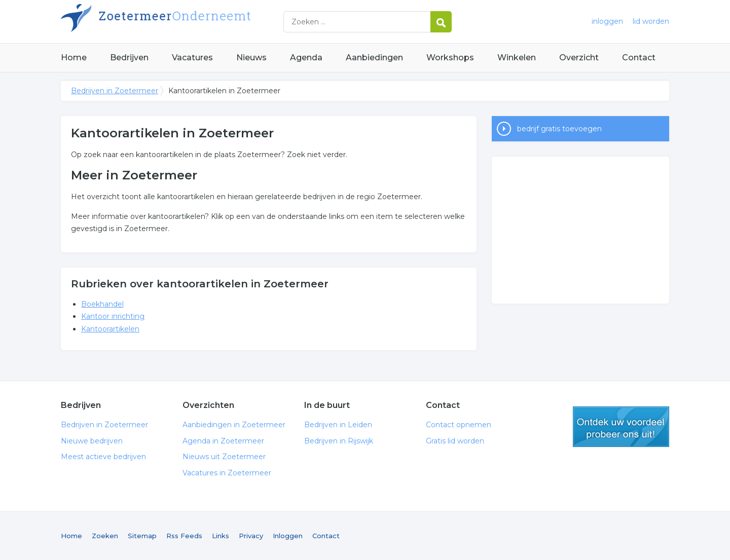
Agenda (306, 58)
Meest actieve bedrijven (103, 457)
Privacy (251, 536)
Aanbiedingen (374, 58)
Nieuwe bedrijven (92, 441)
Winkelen (517, 58)
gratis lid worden (621, 427)
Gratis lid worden (455, 441)
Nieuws (251, 58)
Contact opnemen (459, 425)
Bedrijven (129, 58)
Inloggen (288, 536)
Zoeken (105, 536)
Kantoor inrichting (113, 316)
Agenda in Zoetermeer (223, 441)
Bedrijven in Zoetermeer (188, 22)
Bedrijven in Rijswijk (339, 441)
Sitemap (142, 536)
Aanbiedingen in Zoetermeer (234, 425)
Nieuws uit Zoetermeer (224, 457)
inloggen (607, 21)
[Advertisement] (580, 230)
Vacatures (192, 58)
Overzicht (579, 58)
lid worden (651, 21)
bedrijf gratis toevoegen (559, 129)
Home (74, 58)
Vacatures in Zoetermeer (227, 473)
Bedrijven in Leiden (338, 425)
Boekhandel (102, 304)
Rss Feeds (184, 536)
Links (221, 536)
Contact (639, 58)
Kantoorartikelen (110, 329)
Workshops (450, 58)
